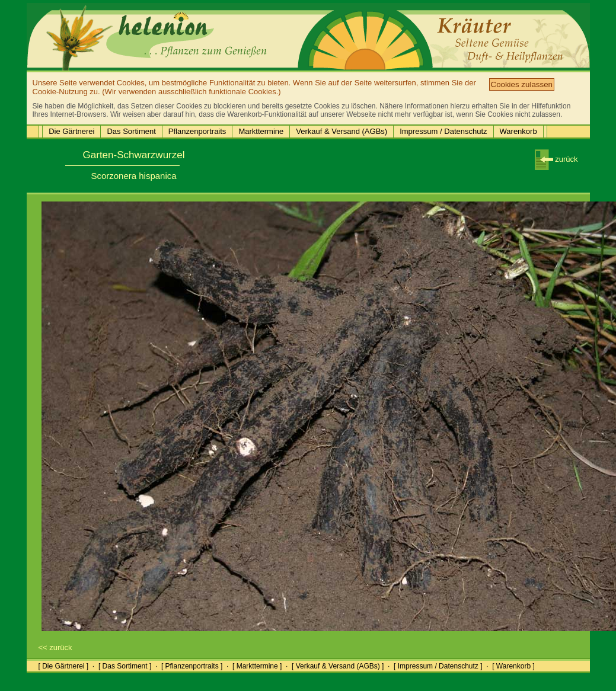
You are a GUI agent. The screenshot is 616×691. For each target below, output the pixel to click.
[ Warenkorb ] (513, 666)
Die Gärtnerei (71, 131)
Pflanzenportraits (197, 131)
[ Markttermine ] (257, 666)
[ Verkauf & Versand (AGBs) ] (338, 666)
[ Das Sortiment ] (125, 666)
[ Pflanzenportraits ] (192, 666)
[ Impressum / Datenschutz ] (438, 666)
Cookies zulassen (522, 84)
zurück (556, 159)
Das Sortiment (131, 131)
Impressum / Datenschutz (443, 131)
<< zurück (55, 647)
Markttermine (261, 131)
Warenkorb (518, 131)
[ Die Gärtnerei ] (64, 666)
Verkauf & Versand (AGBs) (341, 131)
